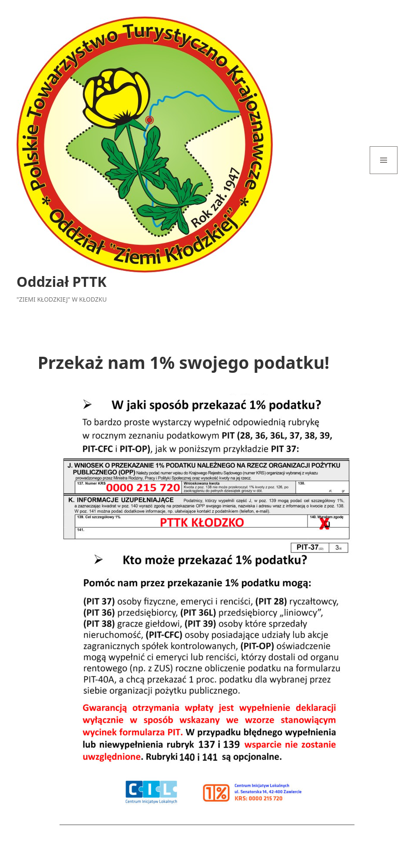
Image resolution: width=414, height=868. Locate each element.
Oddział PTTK (61, 281)
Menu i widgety (384, 174)
